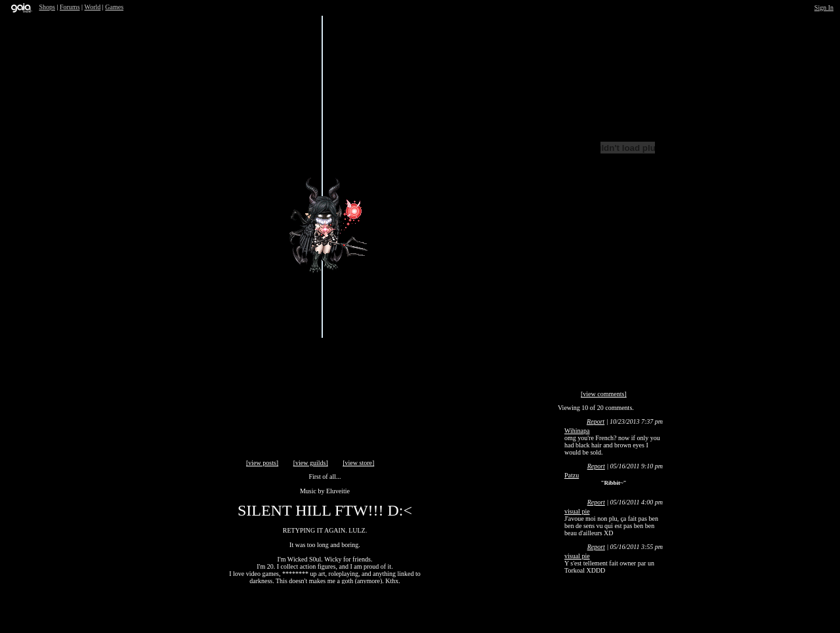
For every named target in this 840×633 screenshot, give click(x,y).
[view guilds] (311, 463)
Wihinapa (577, 431)
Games (114, 7)
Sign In (824, 8)
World (93, 7)
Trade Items (476, 60)
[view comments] (604, 394)
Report (596, 421)
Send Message (510, 200)
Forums (70, 7)
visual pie (577, 511)
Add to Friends (439, 332)
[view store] (358, 463)
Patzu (572, 475)
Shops (47, 7)
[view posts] (262, 463)
